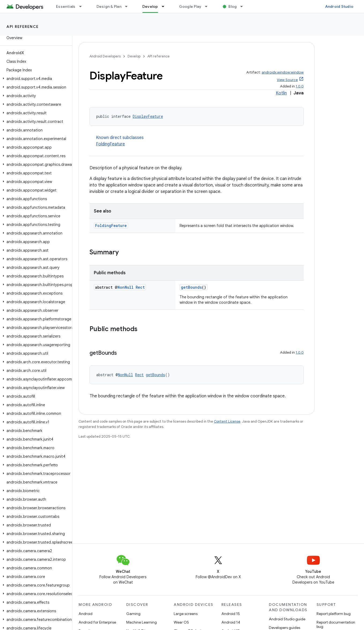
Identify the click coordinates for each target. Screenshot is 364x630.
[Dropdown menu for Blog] (244, 6)
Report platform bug (334, 614)
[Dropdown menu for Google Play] (209, 6)
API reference (23, 27)
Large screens (186, 614)
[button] (35, 79)
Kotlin (281, 93)
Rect (140, 287)
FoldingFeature (110, 144)
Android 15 (231, 614)
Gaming (133, 614)
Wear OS (181, 622)
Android (86, 614)
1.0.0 (300, 86)
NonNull (125, 287)
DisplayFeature (148, 116)
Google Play (190, 6)
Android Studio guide (287, 619)
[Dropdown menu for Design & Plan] (129, 6)
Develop (134, 56)
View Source (287, 80)
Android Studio (339, 6)
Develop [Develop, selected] (150, 6)
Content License (227, 421)
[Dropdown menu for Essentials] (83, 6)
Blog (233, 6)
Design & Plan (109, 6)
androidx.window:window (283, 72)
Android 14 (231, 622)
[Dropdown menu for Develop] (165, 6)
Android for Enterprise (97, 622)
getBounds (191, 287)
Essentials (66, 6)
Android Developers (105, 56)
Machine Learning (142, 622)
